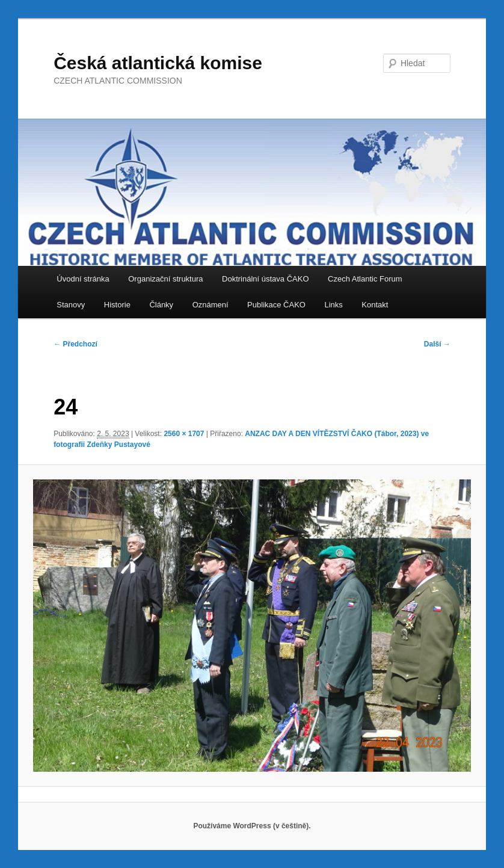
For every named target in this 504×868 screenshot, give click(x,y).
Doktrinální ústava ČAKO (266, 279)
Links (333, 305)
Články (161, 305)
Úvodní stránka (83, 279)
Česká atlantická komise (158, 63)
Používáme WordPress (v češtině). (252, 826)
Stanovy (71, 305)
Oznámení (211, 305)
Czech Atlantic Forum (365, 279)
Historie (117, 305)
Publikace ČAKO (276, 305)
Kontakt (375, 305)
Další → (437, 344)
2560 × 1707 (184, 434)
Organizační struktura (165, 279)
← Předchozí (75, 344)
